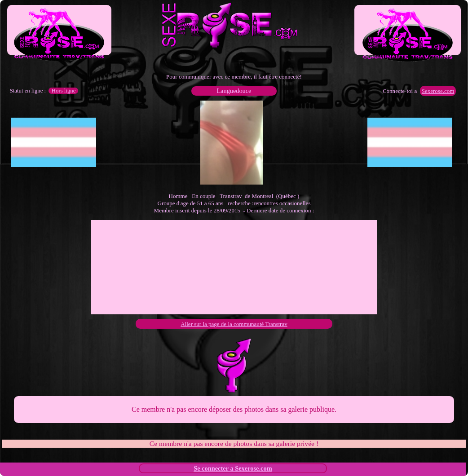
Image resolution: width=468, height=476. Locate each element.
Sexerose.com (438, 91)
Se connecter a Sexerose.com (233, 468)
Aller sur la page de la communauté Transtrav (234, 324)
